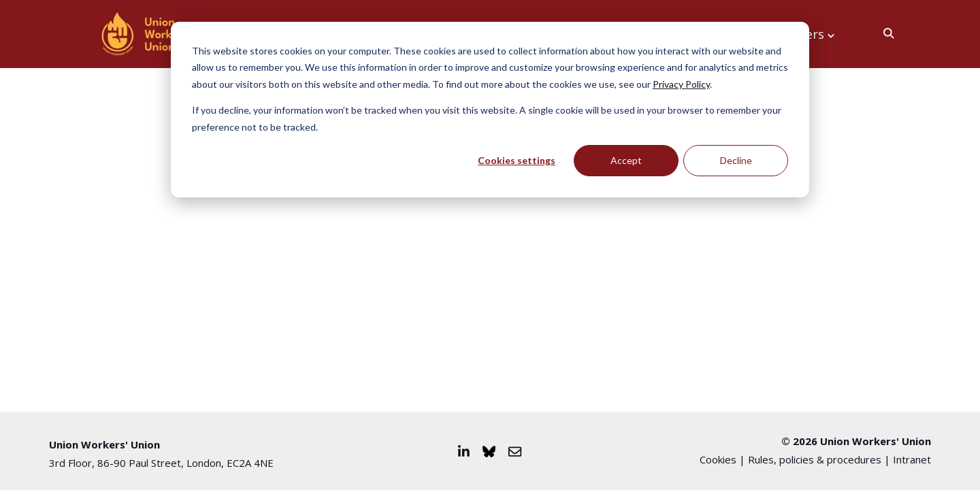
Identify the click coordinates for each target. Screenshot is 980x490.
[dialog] (490, 110)
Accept (626, 160)
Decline (736, 160)
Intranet (912, 459)
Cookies (718, 459)
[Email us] (515, 452)
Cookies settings (517, 160)
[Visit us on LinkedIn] (464, 452)
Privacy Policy (681, 84)
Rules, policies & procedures (815, 459)
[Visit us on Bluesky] (489, 452)
